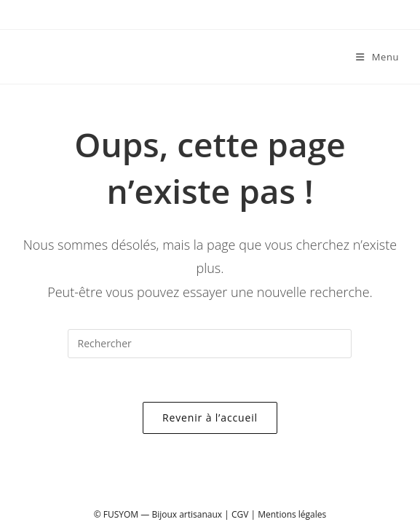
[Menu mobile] (372, 57)
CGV (240, 514)
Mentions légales (292, 514)
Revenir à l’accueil (210, 418)
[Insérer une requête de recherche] (210, 344)
